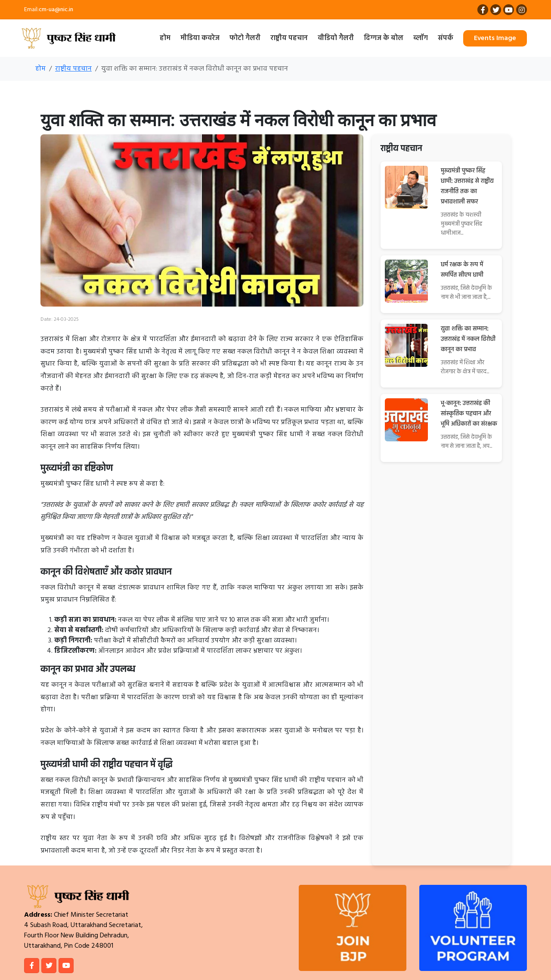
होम (165, 38)
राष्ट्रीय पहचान (289, 38)
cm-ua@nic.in (56, 10)
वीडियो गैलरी (336, 38)
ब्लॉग (421, 38)
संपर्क (446, 38)
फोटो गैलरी (245, 38)
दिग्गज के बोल (384, 38)
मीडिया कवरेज (200, 38)
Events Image (495, 38)
